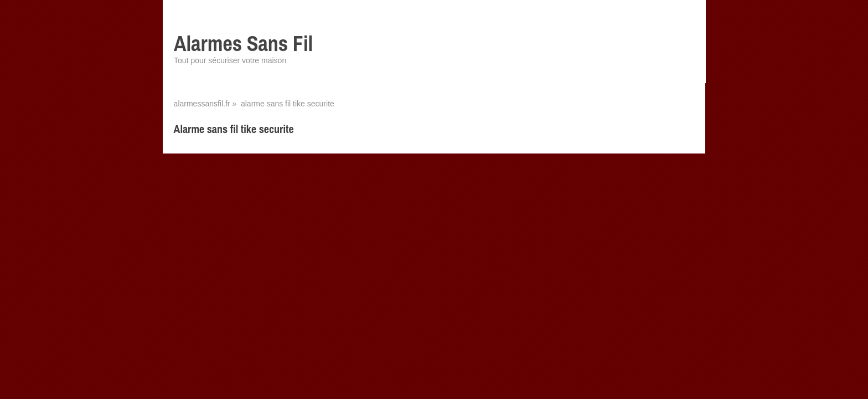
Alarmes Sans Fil (243, 44)
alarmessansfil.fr (202, 104)
